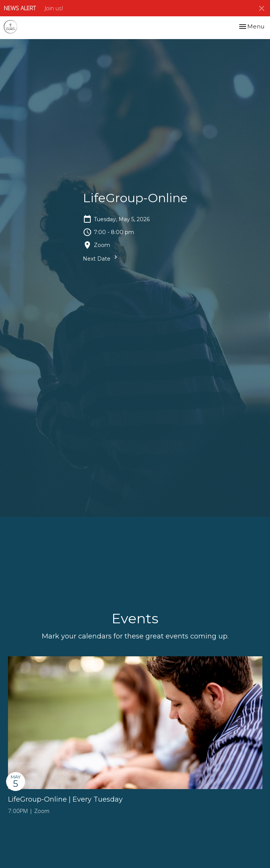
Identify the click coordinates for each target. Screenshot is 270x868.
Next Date (101, 258)
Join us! (54, 8)
